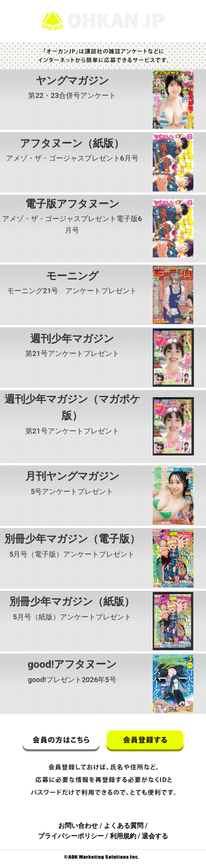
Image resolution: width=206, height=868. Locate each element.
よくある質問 (124, 826)
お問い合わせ (78, 826)
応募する (72, 114)
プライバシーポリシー (71, 836)
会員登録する (145, 741)
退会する (155, 836)
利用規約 (123, 836)
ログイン (183, 5)
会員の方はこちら (61, 741)
